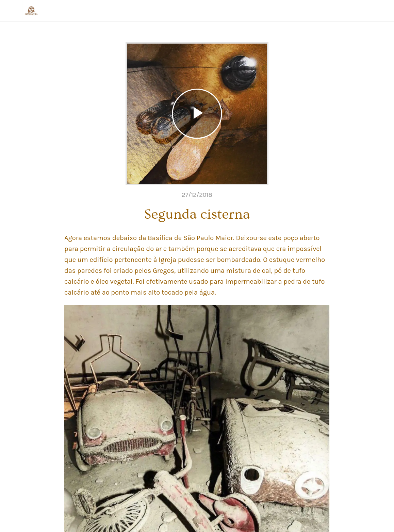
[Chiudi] (11, 11)
